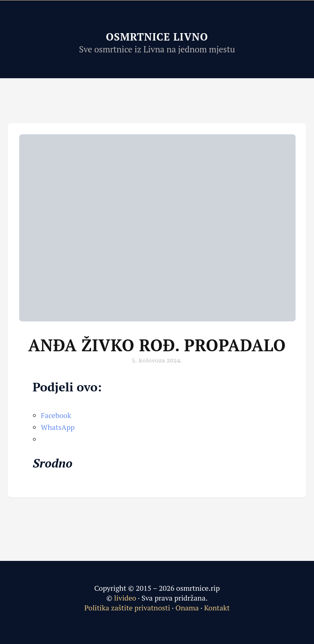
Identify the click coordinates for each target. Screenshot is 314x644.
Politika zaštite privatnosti (127, 608)
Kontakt (217, 608)
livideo (126, 598)
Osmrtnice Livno (157, 37)
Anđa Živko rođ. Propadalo (157, 345)
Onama (187, 608)
